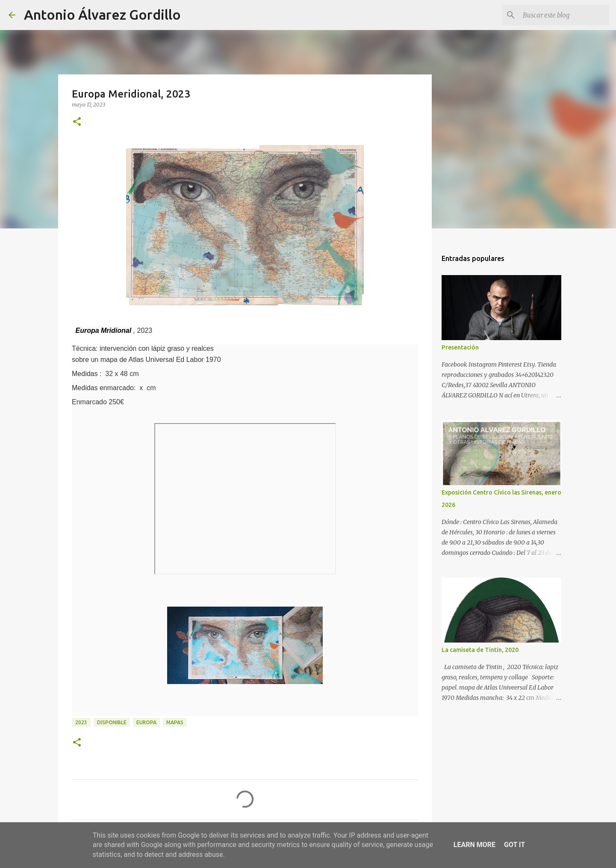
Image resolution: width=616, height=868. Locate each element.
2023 (81, 722)
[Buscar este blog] (564, 15)
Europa (146, 722)
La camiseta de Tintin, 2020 (480, 650)
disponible (112, 722)
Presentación (460, 347)
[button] (77, 122)
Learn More (475, 845)
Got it (514, 845)
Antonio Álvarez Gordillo (102, 15)
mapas (175, 722)
